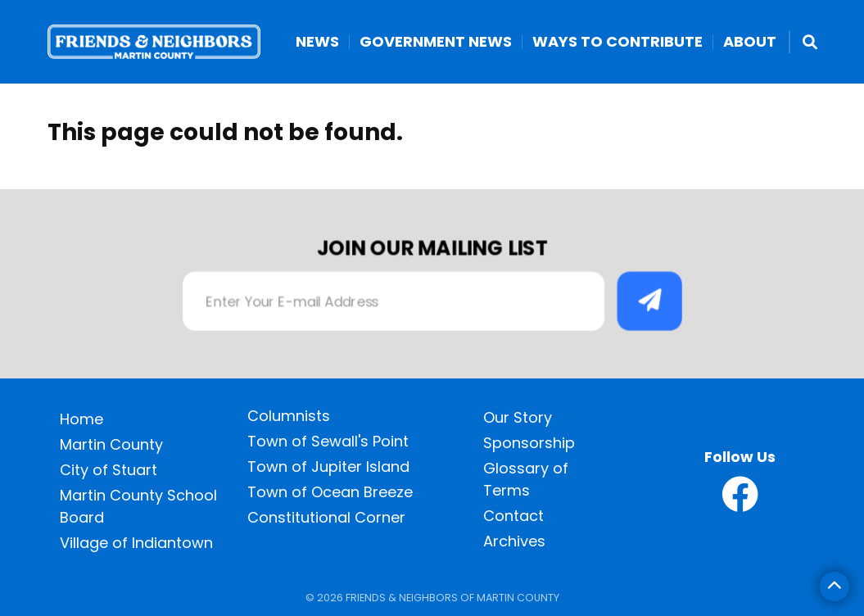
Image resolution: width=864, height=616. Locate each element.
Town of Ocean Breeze (330, 492)
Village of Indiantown (136, 543)
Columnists (289, 416)
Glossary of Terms (526, 479)
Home (81, 419)
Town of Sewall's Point (328, 441)
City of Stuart (109, 470)
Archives (514, 541)
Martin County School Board (138, 506)
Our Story (518, 417)
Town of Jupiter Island (328, 467)
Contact (513, 516)
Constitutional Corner (326, 517)
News (317, 42)
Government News (436, 42)
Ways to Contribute (617, 42)
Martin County (111, 444)
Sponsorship (529, 443)
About (750, 42)
